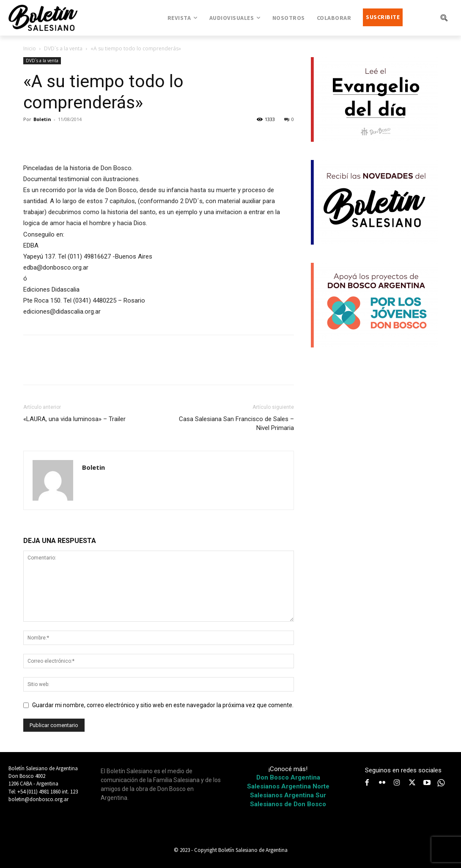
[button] (444, 18)
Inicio (30, 48)
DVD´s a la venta (63, 48)
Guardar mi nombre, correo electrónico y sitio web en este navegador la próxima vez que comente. (163, 705)
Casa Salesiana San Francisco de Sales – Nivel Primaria (236, 423)
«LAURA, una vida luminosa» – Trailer (74, 419)
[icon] (441, 783)
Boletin (42, 119)
